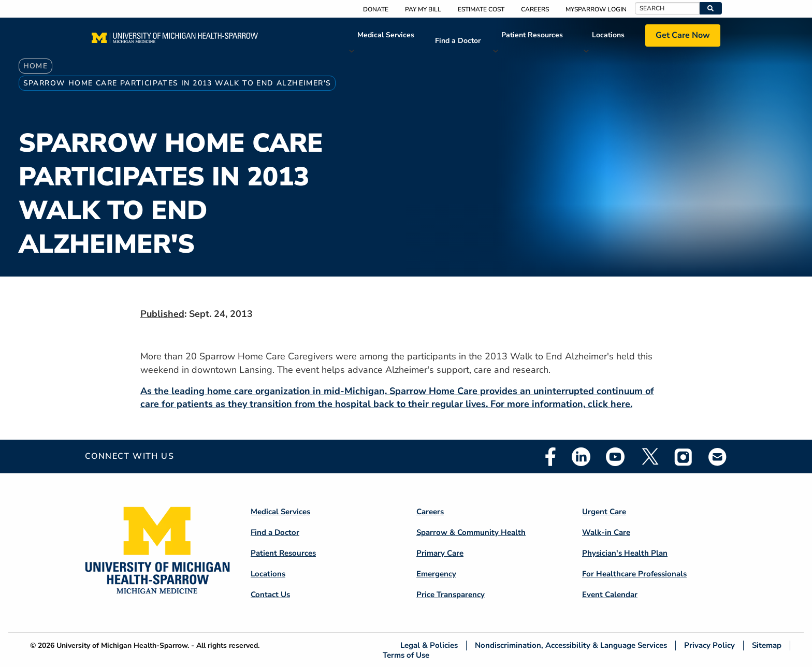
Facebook (550, 457)
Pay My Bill (423, 9)
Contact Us (270, 594)
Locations (608, 35)
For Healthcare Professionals (634, 574)
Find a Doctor (458, 41)
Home (36, 66)
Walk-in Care (606, 532)
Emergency (436, 574)
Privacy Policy (709, 646)
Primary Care (440, 553)
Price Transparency (451, 594)
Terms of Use (406, 655)
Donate (376, 9)
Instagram (684, 457)
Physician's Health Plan (625, 553)
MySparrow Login (596, 9)
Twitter (649, 457)
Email (718, 456)
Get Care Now (683, 35)
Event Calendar (610, 594)
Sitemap (767, 646)
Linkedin (581, 457)
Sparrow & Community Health (471, 532)
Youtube (615, 457)
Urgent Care (604, 512)
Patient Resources (532, 35)
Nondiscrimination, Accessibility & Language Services (571, 646)
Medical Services (386, 35)
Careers (535, 9)
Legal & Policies (429, 646)
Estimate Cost (481, 9)
